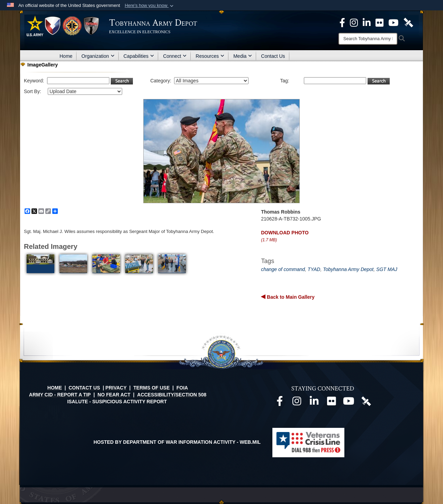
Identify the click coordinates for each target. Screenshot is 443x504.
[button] (150, 6)
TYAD (314, 269)
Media (243, 56)
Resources (210, 56)
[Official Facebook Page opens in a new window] (342, 22)
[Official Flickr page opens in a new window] (379, 22)
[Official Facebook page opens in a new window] (280, 403)
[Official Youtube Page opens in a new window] (393, 22)
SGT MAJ (387, 269)
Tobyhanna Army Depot (348, 269)
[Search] (368, 39)
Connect (175, 56)
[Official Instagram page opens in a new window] (354, 22)
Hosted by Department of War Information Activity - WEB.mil (177, 442)
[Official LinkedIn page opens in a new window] (367, 22)
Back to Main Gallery (290, 297)
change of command (283, 269)
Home (66, 56)
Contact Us (273, 56)
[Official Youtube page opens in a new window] (349, 403)
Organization (98, 56)
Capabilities (139, 56)
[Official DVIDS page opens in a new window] (408, 22)
